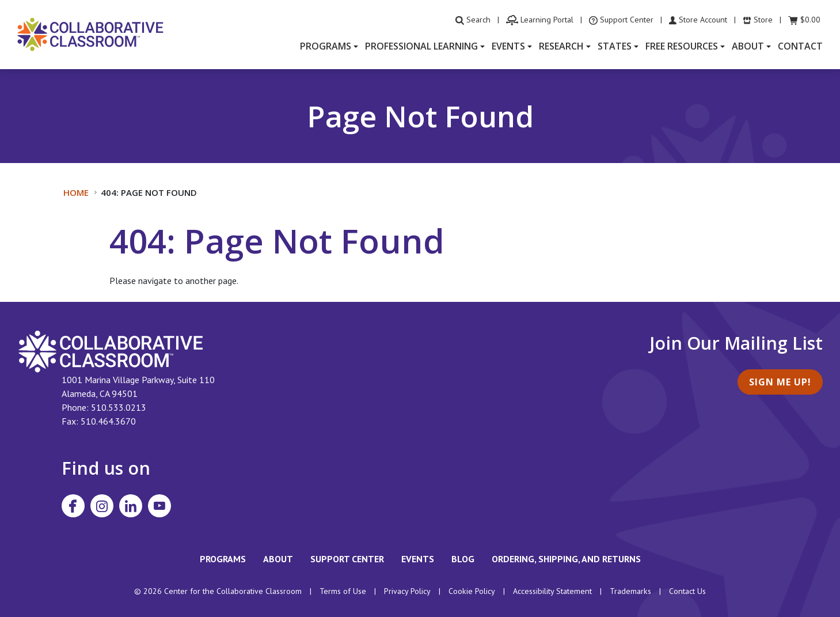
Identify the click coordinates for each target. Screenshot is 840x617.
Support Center (347, 559)
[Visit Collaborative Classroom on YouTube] (159, 506)
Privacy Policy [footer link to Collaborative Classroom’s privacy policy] (407, 591)
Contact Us (687, 591)
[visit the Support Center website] (621, 20)
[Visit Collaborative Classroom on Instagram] (102, 506)
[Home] (90, 33)
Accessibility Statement (552, 591)
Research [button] (561, 46)
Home (76, 192)
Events (418, 559)
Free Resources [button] (682, 46)
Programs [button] (326, 46)
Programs (223, 559)
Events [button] (508, 46)
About (278, 559)
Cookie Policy (472, 591)
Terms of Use (343, 591)
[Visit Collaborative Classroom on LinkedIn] (131, 506)
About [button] (748, 46)
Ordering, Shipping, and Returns (566, 559)
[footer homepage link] (111, 350)
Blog (463, 559)
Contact (800, 46)
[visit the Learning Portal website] (540, 20)
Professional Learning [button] (421, 46)
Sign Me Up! (780, 382)
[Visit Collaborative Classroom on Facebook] (73, 506)
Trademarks (630, 591)
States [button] (615, 46)
